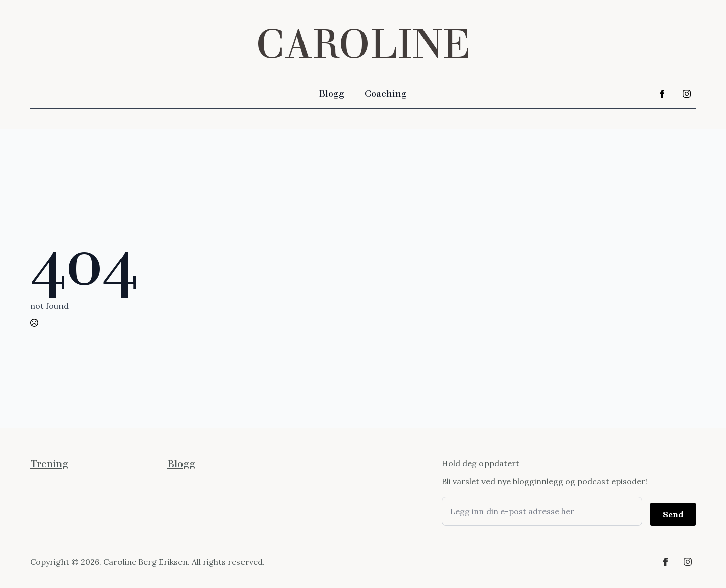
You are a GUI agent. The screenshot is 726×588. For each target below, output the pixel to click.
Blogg (332, 94)
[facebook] (662, 94)
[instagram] (687, 94)
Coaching (386, 94)
